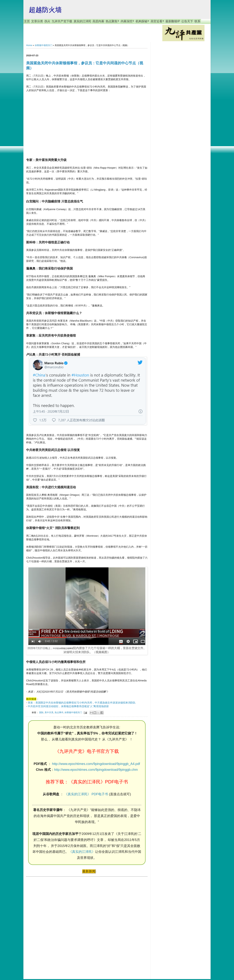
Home (29, 45)
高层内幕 (98, 21)
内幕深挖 (127, 21)
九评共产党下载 (62, 21)
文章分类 (37, 21)
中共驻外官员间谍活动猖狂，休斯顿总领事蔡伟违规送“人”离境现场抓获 (68, 706)
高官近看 (157, 21)
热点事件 (59, 712)
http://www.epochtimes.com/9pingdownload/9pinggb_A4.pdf (96, 764)
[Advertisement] (54, 924)
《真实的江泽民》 (82, 852)
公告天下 (187, 21)
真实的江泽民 (82, 21)
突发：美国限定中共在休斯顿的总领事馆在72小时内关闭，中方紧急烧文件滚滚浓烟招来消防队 (82, 703)
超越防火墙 (45, 10)
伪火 (47, 21)
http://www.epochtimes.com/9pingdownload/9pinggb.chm (96, 770)
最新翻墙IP (173, 21)
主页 (27, 21)
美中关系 (49, 712)
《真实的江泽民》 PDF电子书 (86, 794)
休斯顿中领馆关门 (44, 45)
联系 (197, 21)
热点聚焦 (112, 21)
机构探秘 (142, 21)
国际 (41, 712)
